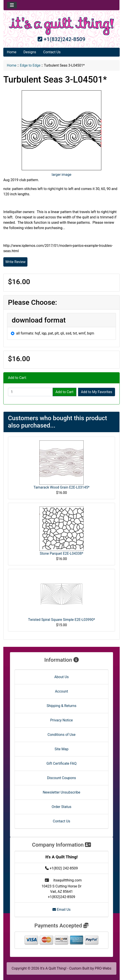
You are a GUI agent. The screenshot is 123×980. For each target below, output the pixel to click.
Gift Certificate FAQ (61, 763)
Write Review (15, 262)
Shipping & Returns (62, 706)
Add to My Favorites (97, 392)
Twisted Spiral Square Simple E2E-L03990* (62, 620)
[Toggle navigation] (12, 5)
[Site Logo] (61, 26)
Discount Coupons (62, 778)
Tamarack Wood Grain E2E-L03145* (61, 487)
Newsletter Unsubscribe (61, 792)
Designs (30, 52)
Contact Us (52, 52)
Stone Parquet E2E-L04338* (62, 553)
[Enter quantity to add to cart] (30, 392)
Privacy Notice (61, 720)
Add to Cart (64, 392)
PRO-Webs (103, 968)
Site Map (62, 749)
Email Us (61, 910)
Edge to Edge (30, 65)
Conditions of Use (61, 735)
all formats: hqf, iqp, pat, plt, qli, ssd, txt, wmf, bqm (55, 333)
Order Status (62, 807)
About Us (61, 677)
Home (12, 52)
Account (61, 691)
